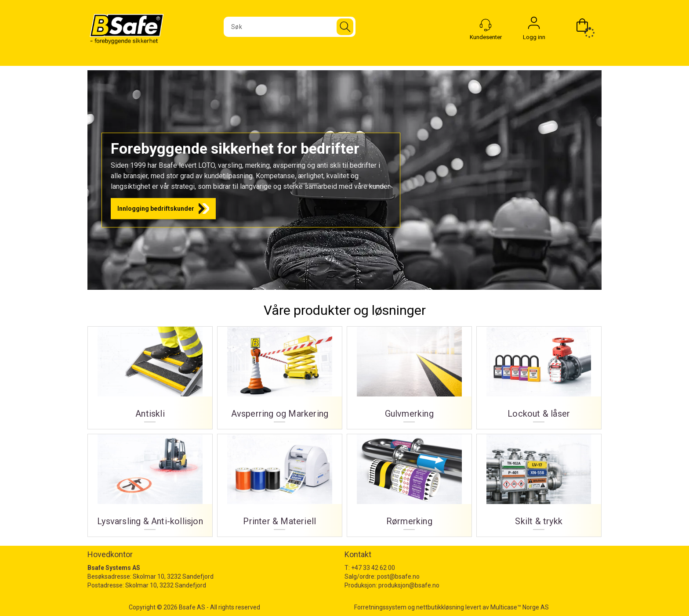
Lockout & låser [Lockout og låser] (539, 375)
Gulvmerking (409, 375)
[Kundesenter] (486, 25)
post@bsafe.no (398, 576)
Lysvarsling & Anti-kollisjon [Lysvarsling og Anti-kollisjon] (150, 482)
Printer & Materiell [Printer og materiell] (280, 482)
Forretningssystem (380, 607)
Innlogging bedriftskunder (156, 209)
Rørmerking (409, 482)
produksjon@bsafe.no (409, 585)
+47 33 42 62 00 (373, 568)
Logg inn (534, 25)
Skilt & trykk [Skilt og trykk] (539, 482)
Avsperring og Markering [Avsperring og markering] (280, 375)
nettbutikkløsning (440, 607)
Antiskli (150, 375)
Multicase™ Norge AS (520, 607)
